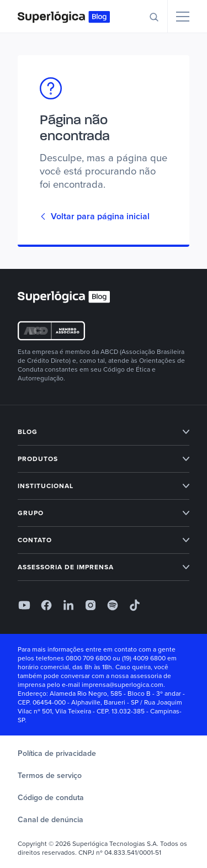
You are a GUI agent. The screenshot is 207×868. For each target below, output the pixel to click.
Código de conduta (51, 798)
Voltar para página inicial (95, 216)
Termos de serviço (50, 776)
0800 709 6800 (88, 658)
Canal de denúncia (51, 820)
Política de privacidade (57, 753)
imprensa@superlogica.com (123, 685)
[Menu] (183, 17)
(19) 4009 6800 (144, 658)
